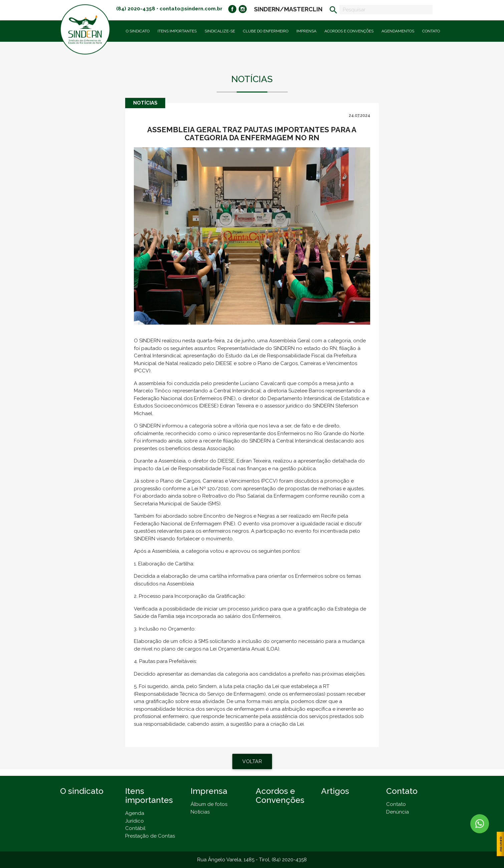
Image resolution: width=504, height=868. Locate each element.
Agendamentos (398, 31)
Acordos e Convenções (349, 31)
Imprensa (306, 31)
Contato (431, 31)
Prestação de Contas (150, 836)
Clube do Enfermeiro (266, 31)
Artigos (335, 791)
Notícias (200, 812)
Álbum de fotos (209, 804)
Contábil (135, 828)
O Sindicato (138, 31)
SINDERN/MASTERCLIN (288, 9)
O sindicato (82, 791)
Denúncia (398, 812)
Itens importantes (177, 31)
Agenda (135, 813)
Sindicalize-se (220, 31)
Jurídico (135, 821)
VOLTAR (252, 761)
